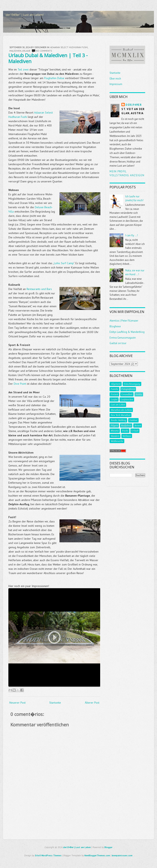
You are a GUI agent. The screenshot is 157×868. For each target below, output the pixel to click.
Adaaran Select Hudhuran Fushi (69, 47)
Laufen (114, 399)
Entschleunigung (132, 384)
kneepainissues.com (122, 855)
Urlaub (26, 51)
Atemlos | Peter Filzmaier (124, 321)
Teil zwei (23, 69)
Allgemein (116, 384)
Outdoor (133, 420)
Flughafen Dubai (54, 78)
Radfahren (126, 425)
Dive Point (20, 384)
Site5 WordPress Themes (48, 855)
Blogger (108, 847)
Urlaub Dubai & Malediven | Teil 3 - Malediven (48, 58)
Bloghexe (115, 326)
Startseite (55, 703)
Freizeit (114, 394)
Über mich (115, 79)
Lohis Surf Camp (64, 263)
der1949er (134, 105)
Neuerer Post (17, 703)
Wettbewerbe (117, 441)
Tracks (125, 431)
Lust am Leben (118, 405)
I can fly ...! (132, 235)
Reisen (138, 425)
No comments (44, 51)
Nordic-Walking (118, 420)
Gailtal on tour (118, 343)
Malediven (15, 51)
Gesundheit (127, 394)
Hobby (139, 394)
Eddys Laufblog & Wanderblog (127, 332)
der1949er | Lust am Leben (77, 847)
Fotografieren (128, 389)
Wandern (115, 436)
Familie (114, 389)
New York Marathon (121, 415)
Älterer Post (92, 703)
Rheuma (115, 431)
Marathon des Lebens (121, 410)
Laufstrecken (127, 399)
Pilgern (114, 425)
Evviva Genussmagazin (123, 338)
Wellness (127, 436)
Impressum (116, 84)
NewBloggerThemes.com (97, 855)
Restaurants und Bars (39, 289)
